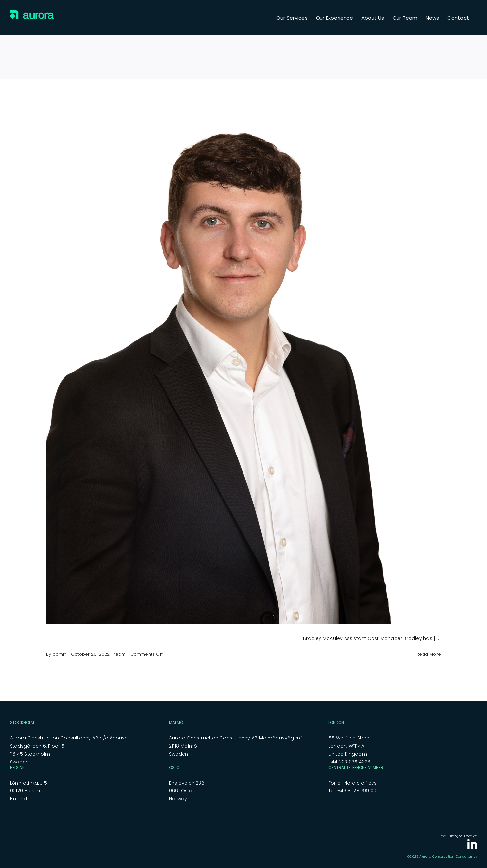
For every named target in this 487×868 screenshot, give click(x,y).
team (120, 654)
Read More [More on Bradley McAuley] (429, 654)
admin (60, 654)
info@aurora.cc (464, 836)
